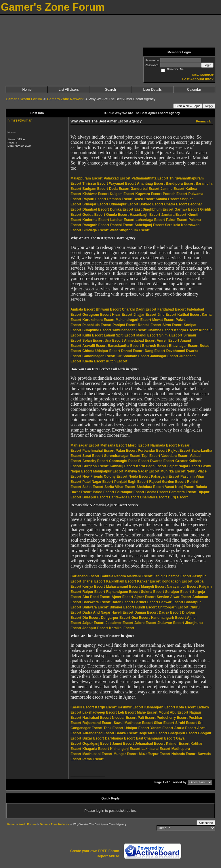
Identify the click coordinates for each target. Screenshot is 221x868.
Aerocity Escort (95, 461)
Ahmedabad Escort (140, 341)
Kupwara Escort (148, 194)
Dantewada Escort (124, 497)
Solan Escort (93, 341)
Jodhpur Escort (95, 628)
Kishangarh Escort (160, 707)
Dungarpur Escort (115, 618)
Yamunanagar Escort (129, 330)
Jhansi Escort (94, 581)
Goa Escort (140, 618)
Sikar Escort (164, 723)
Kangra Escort (186, 330)
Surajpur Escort (178, 592)
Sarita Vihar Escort (120, 487)
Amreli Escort (168, 341)
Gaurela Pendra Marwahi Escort (126, 576)
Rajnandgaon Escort (123, 592)
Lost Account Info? (198, 79)
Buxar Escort (93, 738)
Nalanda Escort (184, 754)
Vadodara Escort (175, 456)
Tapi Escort (151, 456)
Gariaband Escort (85, 576)
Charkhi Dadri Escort (139, 309)
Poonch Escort (175, 194)
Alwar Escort (181, 597)
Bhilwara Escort (95, 607)
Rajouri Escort (94, 199)
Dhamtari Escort (154, 497)
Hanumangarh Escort (168, 618)
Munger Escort (125, 754)
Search (110, 90)
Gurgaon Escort (95, 466)
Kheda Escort (93, 361)
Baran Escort (122, 602)
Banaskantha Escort (124, 346)
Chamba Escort (160, 330)
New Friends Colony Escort (105, 476)
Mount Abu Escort (173, 712)
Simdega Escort (95, 230)
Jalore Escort (145, 623)
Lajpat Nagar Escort (184, 466)
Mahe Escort (147, 712)
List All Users (69, 90)
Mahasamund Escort (123, 587)
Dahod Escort (132, 351)
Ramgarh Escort (96, 225)
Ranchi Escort (122, 225)
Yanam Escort (162, 728)
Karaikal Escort (122, 628)
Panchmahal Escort (98, 451)
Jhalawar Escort (171, 623)
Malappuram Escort (86, 178)
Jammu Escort (173, 189)
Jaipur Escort (93, 623)
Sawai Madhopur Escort (133, 723)
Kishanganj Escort (125, 749)
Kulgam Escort (122, 194)
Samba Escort (167, 199)
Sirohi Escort (186, 723)
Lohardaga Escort (150, 220)
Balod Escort (103, 492)
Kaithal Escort (189, 315)
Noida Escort (139, 476)
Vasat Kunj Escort (180, 487)
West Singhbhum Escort (129, 230)
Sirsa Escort (172, 325)
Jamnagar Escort (164, 356)
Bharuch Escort (155, 346)
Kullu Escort (93, 335)
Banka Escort (126, 733)
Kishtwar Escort (95, 194)
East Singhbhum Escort (154, 209)
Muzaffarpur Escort (154, 754)
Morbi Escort (139, 445)
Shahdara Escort (150, 487)
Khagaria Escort (96, 749)
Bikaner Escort (122, 607)
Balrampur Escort (130, 492)
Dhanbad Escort (96, 209)
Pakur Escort (177, 220)
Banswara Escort (96, 602)
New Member (203, 75)
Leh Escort (127, 712)
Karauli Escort (82, 707)
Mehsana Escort (114, 445)
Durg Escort (178, 497)
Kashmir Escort (130, 707)
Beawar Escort (171, 602)
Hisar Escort (122, 315)
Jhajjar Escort (145, 315)
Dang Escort (155, 351)
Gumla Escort (117, 215)
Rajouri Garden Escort (167, 482)
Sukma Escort (153, 592)
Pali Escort (146, 718)
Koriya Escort (94, 587)
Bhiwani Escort (108, 309)
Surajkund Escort (97, 330)
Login (207, 65)
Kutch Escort (117, 361)
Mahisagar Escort (85, 445)
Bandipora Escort (180, 184)
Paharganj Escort (165, 476)
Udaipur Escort (137, 728)
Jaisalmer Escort (119, 623)
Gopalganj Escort (97, 744)
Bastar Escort (157, 492)
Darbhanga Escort (120, 738)
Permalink (203, 121)
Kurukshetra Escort (98, 320)
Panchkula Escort (97, 325)
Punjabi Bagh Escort (131, 482)
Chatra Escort (175, 204)
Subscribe (206, 823)
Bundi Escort (146, 607)
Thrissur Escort (95, 184)
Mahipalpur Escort (108, 471)
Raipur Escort (94, 592)
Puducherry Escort (172, 718)
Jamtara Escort (174, 215)
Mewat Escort (163, 320)
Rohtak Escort (149, 325)
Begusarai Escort (153, 733)
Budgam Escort (95, 189)
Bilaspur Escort (95, 497)
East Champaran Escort (155, 738)
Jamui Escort (123, 744)
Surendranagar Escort (122, 456)
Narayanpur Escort (182, 587)
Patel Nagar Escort (98, 482)
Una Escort (114, 341)
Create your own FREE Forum (95, 851)
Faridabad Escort (172, 309)
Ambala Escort (83, 309)
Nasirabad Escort (97, 718)
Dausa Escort (170, 612)
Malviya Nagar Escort (142, 471)
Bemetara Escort (183, 492)
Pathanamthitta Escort (150, 178)
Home (27, 90)
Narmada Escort (163, 445)
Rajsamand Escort (97, 723)
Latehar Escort (122, 220)
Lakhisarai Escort (156, 749)
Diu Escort (91, 618)
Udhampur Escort (124, 204)
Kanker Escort (149, 581)
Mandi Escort (147, 335)
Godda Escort (94, 215)
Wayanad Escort (122, 184)
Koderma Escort (96, 220)
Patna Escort (93, 759)
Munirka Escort (173, 471)
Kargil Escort (106, 707)
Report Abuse (108, 856)
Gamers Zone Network (65, 99)
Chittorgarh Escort (173, 607)
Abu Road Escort (96, 597)
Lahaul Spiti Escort (120, 335)
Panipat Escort (125, 325)
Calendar (194, 90)
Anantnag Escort (151, 184)
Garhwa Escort (187, 209)
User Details (152, 90)
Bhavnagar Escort (184, 346)
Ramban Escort (120, 199)
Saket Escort (93, 487)
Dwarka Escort (162, 461)
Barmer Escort (146, 602)
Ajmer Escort (122, 597)
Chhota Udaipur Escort (101, 351)
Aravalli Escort (94, 346)
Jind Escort (167, 315)
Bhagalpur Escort (182, 733)
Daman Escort (146, 612)
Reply (209, 106)
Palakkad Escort (117, 178)
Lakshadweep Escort (99, 712)
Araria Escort (185, 728)
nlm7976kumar (20, 120)
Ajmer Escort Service (152, 597)
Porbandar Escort (152, 451)
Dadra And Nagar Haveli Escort (108, 612)
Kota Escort (186, 707)
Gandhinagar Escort (99, 356)
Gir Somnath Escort (133, 356)
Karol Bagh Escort (151, 466)
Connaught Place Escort (129, 461)
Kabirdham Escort (121, 581)
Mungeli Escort (153, 587)
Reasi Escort (144, 199)
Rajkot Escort (179, 451)
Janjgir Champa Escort (173, 576)
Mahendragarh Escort (133, 320)
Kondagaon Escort (177, 581)
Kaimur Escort (178, 744)
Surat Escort (93, 456)
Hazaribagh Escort (145, 215)
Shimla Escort (171, 335)
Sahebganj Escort (149, 225)
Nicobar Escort (124, 718)
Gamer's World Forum (24, 99)
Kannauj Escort (122, 466)
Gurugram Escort (97, 315)
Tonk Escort (113, 728)
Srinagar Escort (95, 204)
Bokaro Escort (151, 204)
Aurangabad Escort (98, 733)
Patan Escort (126, 451)
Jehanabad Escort (150, 744)
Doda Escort (119, 189)
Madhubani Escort (97, 754)
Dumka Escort (122, 209)
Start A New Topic (188, 106)
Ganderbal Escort (145, 189)
